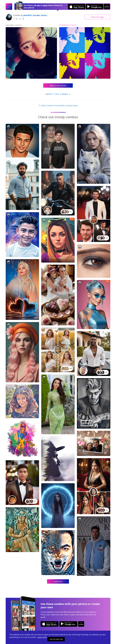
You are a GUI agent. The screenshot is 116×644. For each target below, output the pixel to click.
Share (97, 17)
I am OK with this (56, 639)
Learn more (42, 637)
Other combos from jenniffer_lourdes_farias (58, 106)
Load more (58, 581)
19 (21, 19)
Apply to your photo (58, 85)
